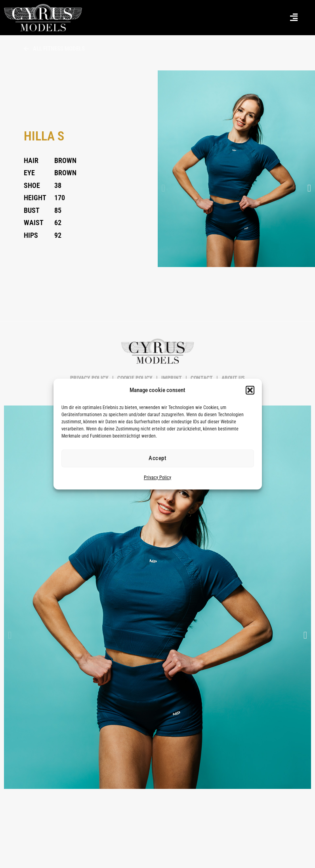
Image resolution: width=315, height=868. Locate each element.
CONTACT (202, 378)
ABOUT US (233, 378)
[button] (250, 390)
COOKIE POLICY (135, 378)
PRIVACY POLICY (90, 378)
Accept (157, 459)
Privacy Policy (157, 478)
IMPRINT (172, 378)
